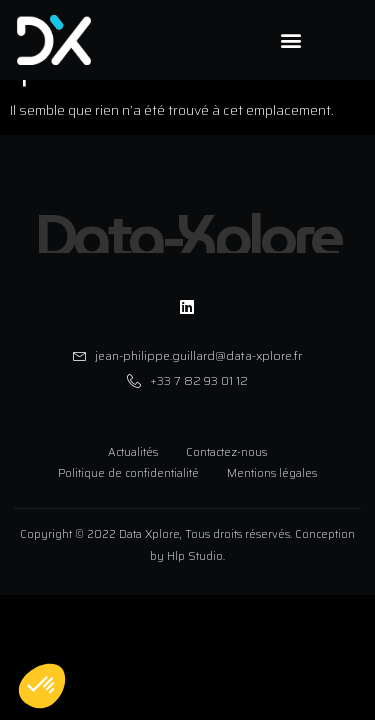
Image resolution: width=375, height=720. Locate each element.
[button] (290, 40)
